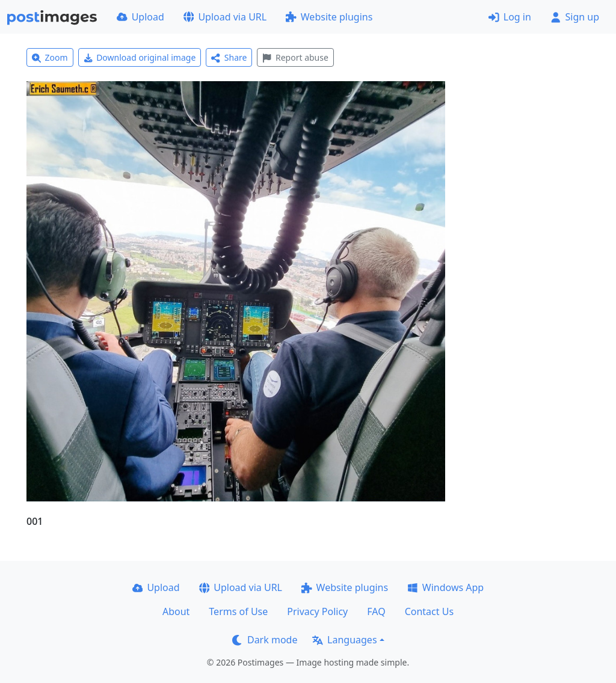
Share (229, 57)
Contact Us (429, 611)
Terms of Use (238, 611)
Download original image (140, 57)
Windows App (445, 587)
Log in (510, 17)
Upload (140, 17)
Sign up (575, 17)
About (176, 611)
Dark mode (265, 640)
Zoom (50, 57)
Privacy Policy (317, 611)
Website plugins (329, 17)
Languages (344, 640)
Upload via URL (225, 17)
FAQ (376, 611)
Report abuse (295, 57)
